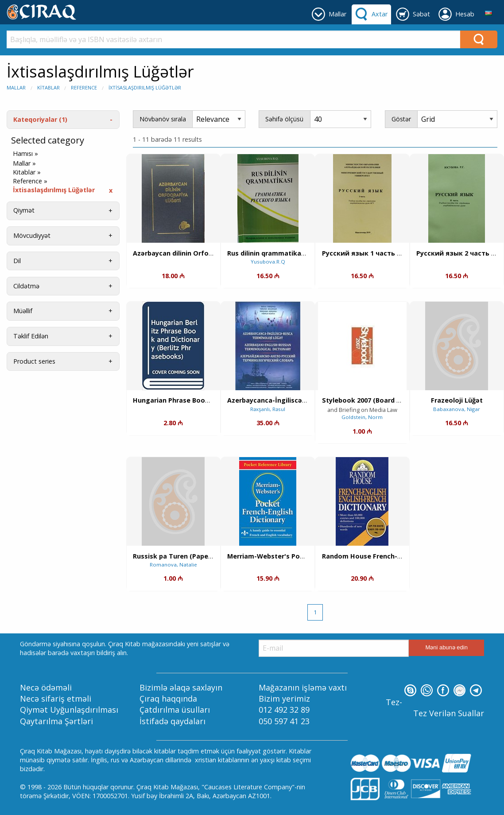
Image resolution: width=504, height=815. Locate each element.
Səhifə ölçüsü (284, 119)
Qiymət (24, 210)
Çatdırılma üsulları (175, 710)
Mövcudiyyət (32, 235)
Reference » (30, 181)
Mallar (16, 87)
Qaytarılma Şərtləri (56, 721)
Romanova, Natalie (173, 565)
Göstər (401, 119)
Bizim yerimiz (284, 699)
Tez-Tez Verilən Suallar (435, 708)
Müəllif (23, 311)
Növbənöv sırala (163, 119)
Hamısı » (25, 154)
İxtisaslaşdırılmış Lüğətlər (145, 87)
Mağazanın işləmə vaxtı (303, 687)
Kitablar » (27, 172)
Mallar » (24, 163)
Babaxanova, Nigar (457, 409)
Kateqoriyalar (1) (40, 119)
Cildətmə (26, 286)
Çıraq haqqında (168, 699)
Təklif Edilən (31, 336)
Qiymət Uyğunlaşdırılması (69, 710)
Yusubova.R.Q (268, 262)
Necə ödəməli (46, 687)
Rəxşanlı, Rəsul (268, 409)
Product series (34, 361)
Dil (17, 261)
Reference (84, 87)
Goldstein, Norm (362, 417)
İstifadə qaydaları (173, 721)
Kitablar (48, 87)
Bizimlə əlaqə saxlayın (181, 687)
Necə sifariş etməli (56, 699)
